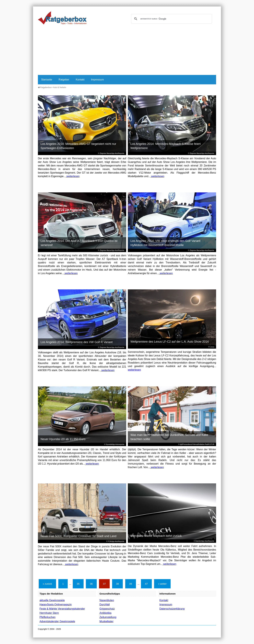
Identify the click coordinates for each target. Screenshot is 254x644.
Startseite (47, 80)
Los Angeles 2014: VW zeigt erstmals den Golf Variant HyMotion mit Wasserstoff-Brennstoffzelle (165, 243)
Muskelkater (106, 621)
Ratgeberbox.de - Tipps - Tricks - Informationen (62, 18)
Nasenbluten (107, 600)
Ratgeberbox (45, 87)
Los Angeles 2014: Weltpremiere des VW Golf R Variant (77, 342)
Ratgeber (64, 80)
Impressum (97, 80)
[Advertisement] (127, 51)
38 (118, 584)
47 (146, 584)
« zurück (47, 584)
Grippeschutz (107, 609)
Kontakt (80, 80)
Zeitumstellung (108, 617)
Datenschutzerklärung (172, 609)
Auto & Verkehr (60, 87)
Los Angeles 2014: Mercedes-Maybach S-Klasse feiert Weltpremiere (165, 146)
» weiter (162, 584)
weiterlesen (73, 176)
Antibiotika (105, 613)
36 (91, 584)
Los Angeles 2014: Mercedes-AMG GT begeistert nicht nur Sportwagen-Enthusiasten (78, 146)
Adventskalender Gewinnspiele (57, 621)
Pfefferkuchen (47, 617)
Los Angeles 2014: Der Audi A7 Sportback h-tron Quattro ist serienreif (79, 243)
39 (131, 584)
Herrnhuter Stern (49, 613)
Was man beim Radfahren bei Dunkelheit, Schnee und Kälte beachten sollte (169, 437)
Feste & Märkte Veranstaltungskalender (62, 609)
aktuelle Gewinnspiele (52, 600)
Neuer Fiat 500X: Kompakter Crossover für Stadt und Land (78, 536)
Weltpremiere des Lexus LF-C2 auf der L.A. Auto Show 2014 (170, 342)
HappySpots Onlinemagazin (56, 605)
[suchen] (171, 19)
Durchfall (105, 605)
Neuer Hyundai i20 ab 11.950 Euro (63, 439)
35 (78, 584)
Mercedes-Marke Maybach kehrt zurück (156, 536)
